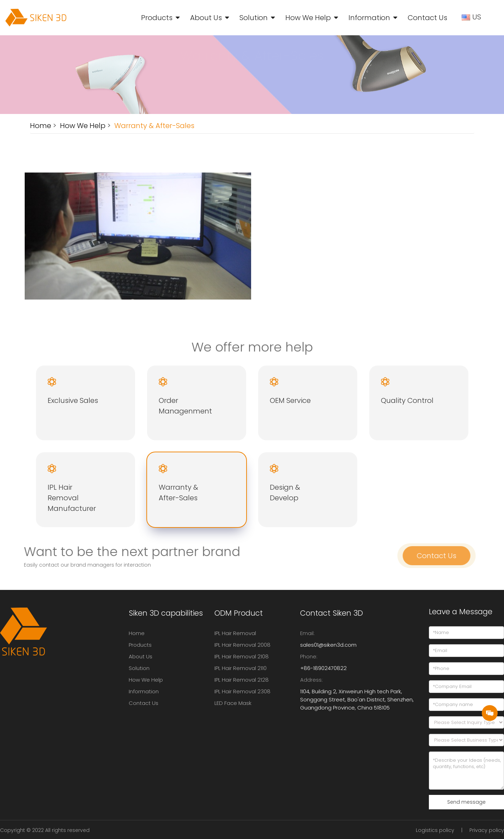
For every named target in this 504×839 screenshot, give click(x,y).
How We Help (308, 18)
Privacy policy (487, 830)
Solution (254, 18)
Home (41, 126)
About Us (206, 18)
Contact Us (427, 18)
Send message (466, 802)
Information (369, 18)
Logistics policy (435, 830)
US (472, 17)
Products (157, 18)
